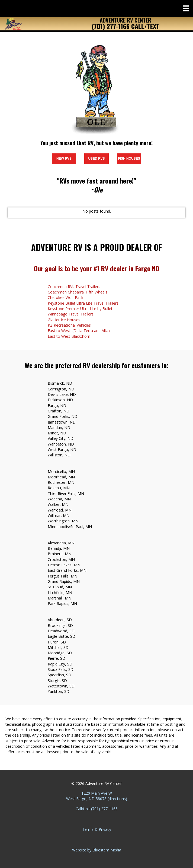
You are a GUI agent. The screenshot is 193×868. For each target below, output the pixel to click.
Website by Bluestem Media (97, 850)
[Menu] (186, 8)
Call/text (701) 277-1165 (97, 809)
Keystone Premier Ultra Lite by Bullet (80, 309)
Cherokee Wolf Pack (65, 297)
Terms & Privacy (97, 829)
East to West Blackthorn (69, 336)
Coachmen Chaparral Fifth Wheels (78, 292)
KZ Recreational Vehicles (69, 325)
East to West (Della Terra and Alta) (79, 331)
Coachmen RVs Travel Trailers (74, 287)
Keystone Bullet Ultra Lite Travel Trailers (83, 303)
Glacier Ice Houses (64, 320)
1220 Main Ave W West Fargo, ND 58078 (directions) (97, 796)
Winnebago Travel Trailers (71, 314)
